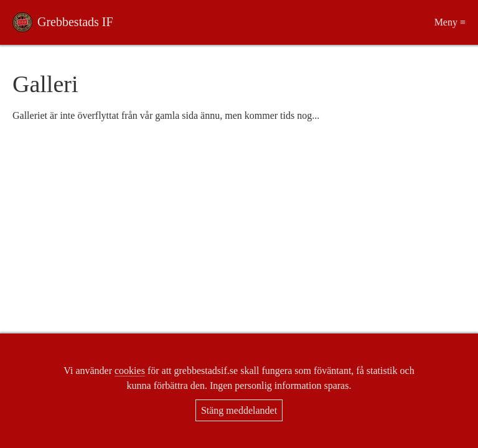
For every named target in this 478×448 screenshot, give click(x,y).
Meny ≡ (450, 22)
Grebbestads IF (75, 22)
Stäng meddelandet (239, 410)
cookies (130, 371)
